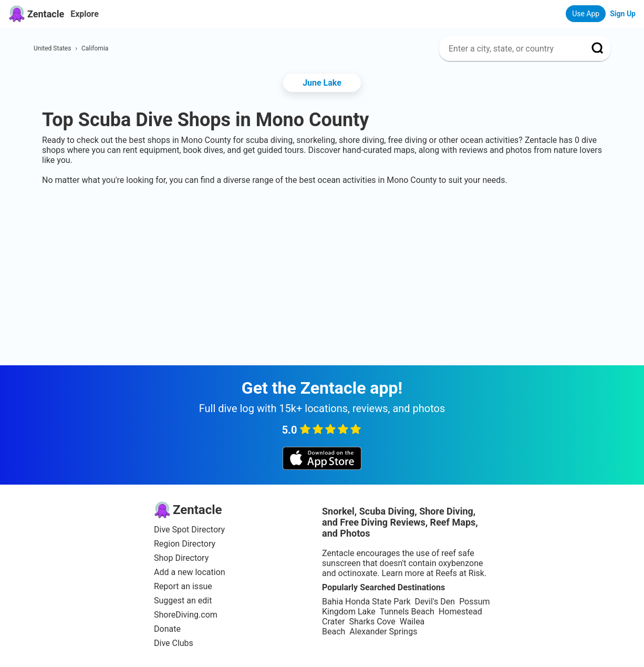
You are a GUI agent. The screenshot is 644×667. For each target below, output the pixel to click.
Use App (586, 14)
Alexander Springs (383, 632)
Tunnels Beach (407, 612)
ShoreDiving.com (186, 615)
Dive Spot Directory (189, 530)
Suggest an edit (183, 601)
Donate (167, 629)
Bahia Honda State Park (366, 602)
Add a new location (190, 572)
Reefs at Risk (460, 573)
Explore (85, 14)
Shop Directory (181, 558)
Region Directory (185, 544)
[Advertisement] (322, 217)
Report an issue (183, 586)
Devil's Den (435, 602)
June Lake (322, 83)
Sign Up (623, 14)
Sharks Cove (372, 622)
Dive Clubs (174, 643)
